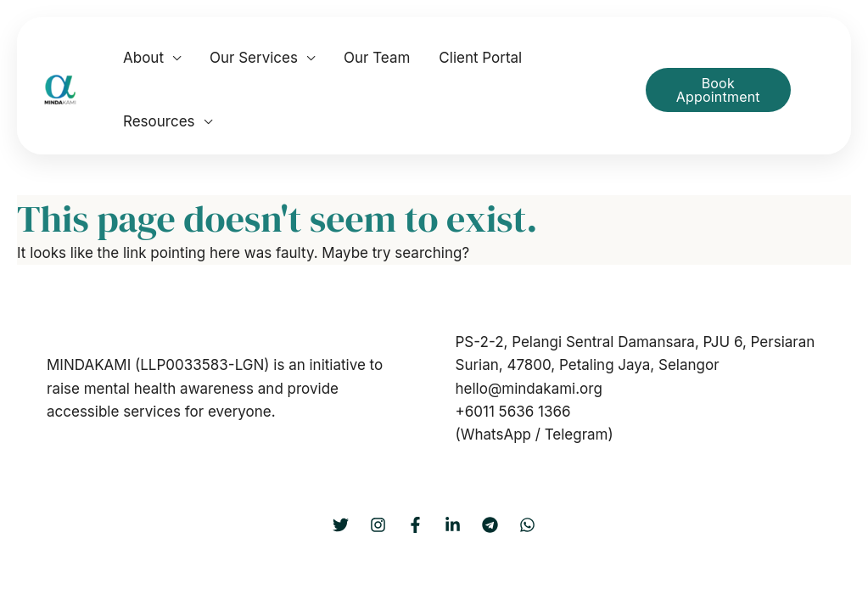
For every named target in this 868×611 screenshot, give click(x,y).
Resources (159, 121)
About (143, 58)
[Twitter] (341, 525)
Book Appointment (718, 90)
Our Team (377, 58)
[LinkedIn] (453, 525)
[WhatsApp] (527, 525)
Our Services (254, 58)
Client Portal (480, 58)
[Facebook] (415, 525)
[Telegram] (490, 525)
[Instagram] (378, 525)
